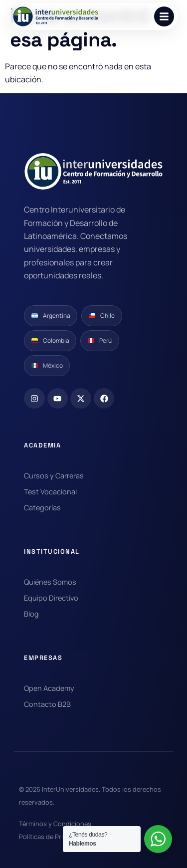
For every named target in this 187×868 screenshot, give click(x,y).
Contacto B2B (47, 704)
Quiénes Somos (50, 582)
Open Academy (49, 688)
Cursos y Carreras (54, 476)
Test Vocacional (50, 492)
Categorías (42, 508)
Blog (31, 614)
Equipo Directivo (51, 598)
